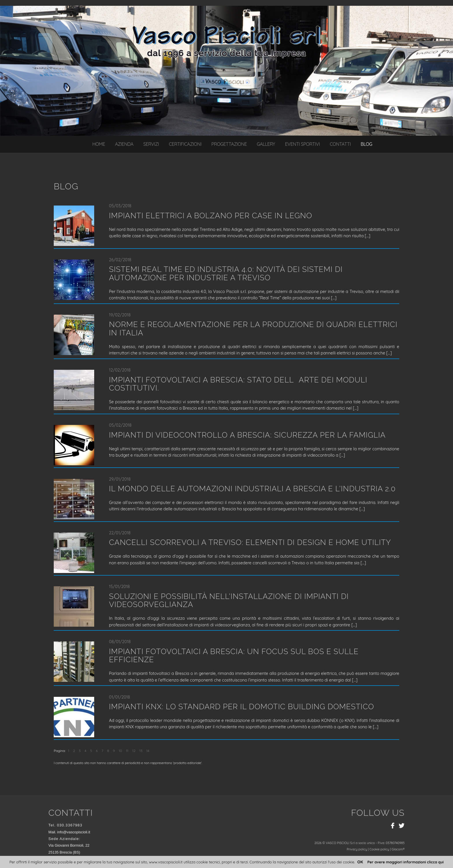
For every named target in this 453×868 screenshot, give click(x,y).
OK (360, 862)
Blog (366, 144)
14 (148, 751)
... (367, 236)
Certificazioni (185, 144)
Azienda (124, 144)
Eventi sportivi (302, 144)
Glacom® (398, 849)
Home (99, 144)
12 (134, 751)
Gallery (266, 144)
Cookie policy (379, 849)
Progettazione (229, 144)
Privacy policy (357, 849)
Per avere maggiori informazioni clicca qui (406, 862)
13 (141, 751)
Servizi (151, 144)
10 (120, 751)
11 (127, 751)
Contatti (340, 144)
